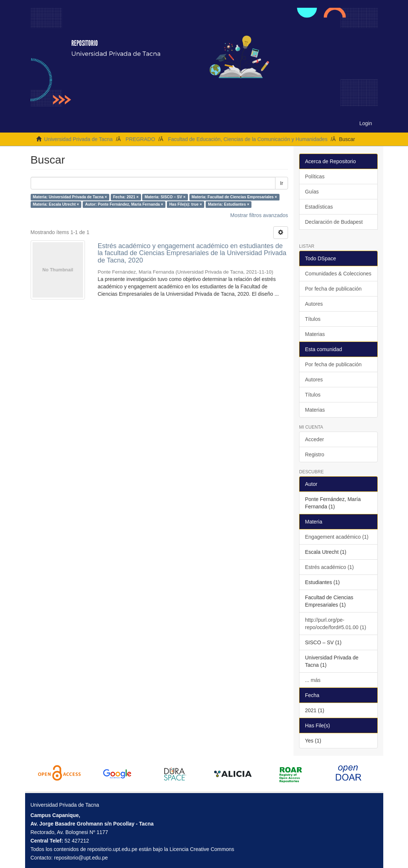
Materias (315, 334)
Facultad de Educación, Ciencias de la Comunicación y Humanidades (248, 139)
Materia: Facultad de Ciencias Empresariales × (234, 197)
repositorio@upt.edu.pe (81, 858)
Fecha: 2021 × (126, 197)
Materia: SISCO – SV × (165, 197)
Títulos (313, 319)
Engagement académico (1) (337, 537)
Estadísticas (319, 207)
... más (313, 680)
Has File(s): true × (185, 205)
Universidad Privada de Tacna (78, 139)
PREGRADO (140, 139)
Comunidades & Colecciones (338, 274)
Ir (282, 183)
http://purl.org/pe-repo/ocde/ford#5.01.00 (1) (336, 624)
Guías (312, 192)
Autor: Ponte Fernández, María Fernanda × (124, 205)
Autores (314, 304)
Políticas (315, 176)
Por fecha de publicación (333, 289)
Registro (315, 454)
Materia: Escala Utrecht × (56, 205)
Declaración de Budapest (334, 222)
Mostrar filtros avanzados (259, 215)
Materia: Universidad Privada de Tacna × (70, 197)
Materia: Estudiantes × (229, 205)
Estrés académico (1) (329, 567)
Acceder (314, 439)
